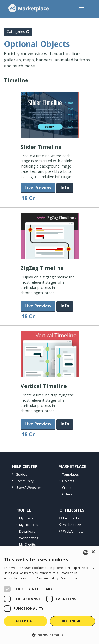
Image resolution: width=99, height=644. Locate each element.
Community (25, 481)
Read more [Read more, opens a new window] (69, 578)
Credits (68, 488)
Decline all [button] (72, 621)
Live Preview (38, 188)
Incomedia (71, 518)
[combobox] (86, 553)
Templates (70, 474)
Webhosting (29, 538)
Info (65, 188)
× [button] (93, 552)
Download (27, 531)
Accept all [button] (26, 621)
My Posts (26, 518)
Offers (67, 494)
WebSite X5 (72, 525)
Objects (68, 481)
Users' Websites (29, 488)
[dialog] (49, 595)
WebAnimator (74, 531)
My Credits (27, 544)
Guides (21, 474)
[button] (49, 635)
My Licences (29, 525)
